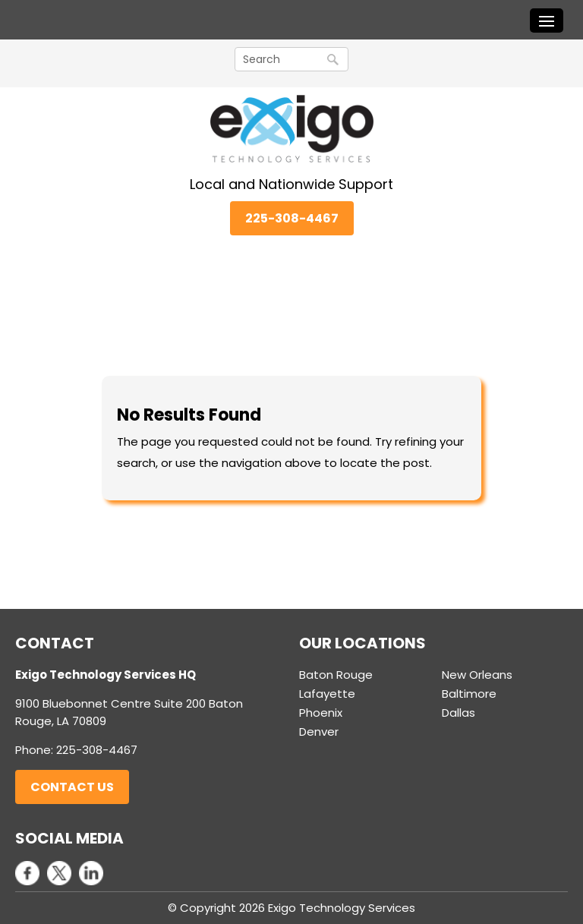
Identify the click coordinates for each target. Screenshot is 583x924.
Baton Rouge (336, 675)
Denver (319, 732)
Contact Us (72, 787)
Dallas (459, 713)
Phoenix (321, 713)
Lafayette (327, 694)
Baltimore (469, 694)
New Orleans (477, 675)
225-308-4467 (292, 218)
